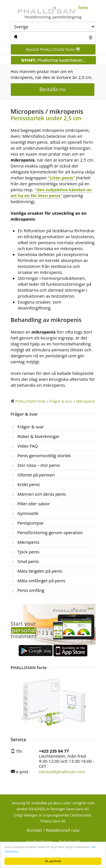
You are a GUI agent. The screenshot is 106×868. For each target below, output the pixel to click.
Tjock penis (29, 552)
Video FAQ (28, 446)
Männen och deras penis (42, 494)
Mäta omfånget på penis (42, 581)
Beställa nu (52, 89)
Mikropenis (29, 542)
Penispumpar (31, 523)
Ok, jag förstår (53, 861)
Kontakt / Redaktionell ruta (53, 830)
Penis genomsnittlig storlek (44, 456)
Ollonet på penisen (36, 475)
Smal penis (28, 561)
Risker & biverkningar (39, 436)
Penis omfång (31, 590)
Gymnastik (28, 513)
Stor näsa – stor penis (39, 465)
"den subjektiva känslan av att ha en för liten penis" (51, 193)
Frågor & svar (31, 427)
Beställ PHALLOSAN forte (53, 49)
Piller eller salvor (34, 504)
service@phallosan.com (62, 772)
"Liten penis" (61, 178)
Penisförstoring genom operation (50, 532)
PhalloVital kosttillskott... (53, 60)
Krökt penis (29, 484)
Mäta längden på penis (40, 571)
